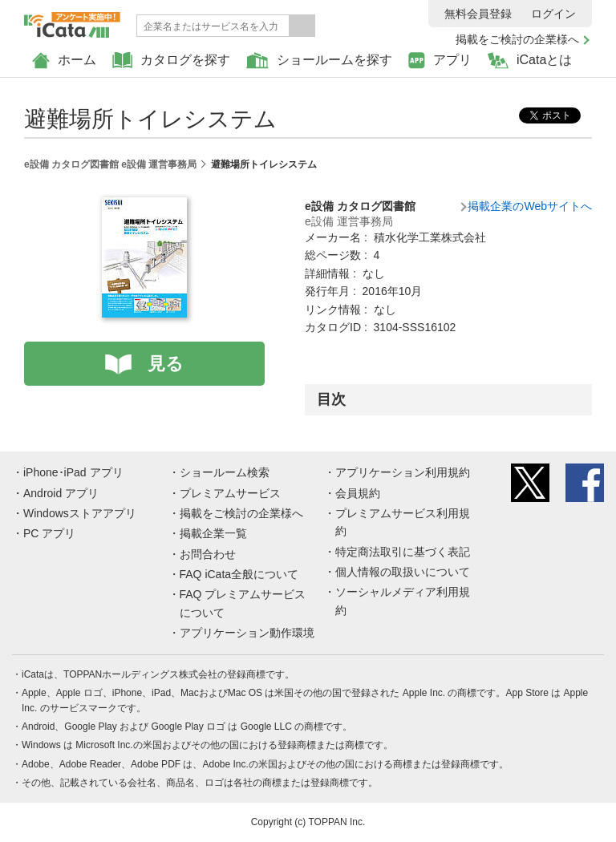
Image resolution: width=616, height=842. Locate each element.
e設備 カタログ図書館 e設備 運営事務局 (110, 164)
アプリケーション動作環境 (247, 633)
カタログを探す (171, 61)
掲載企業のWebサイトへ (530, 206)
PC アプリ (49, 533)
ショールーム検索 (225, 472)
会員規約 (358, 493)
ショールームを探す (319, 61)
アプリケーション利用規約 (403, 472)
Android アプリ (61, 493)
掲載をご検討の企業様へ (517, 39)
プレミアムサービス (230, 493)
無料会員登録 (478, 14)
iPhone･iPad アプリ (73, 472)
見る (166, 364)
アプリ (440, 61)
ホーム (64, 61)
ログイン (553, 14)
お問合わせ (208, 554)
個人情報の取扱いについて (403, 572)
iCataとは (530, 61)
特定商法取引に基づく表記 (403, 552)
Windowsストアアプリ (80, 513)
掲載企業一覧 (213, 533)
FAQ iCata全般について (239, 574)
